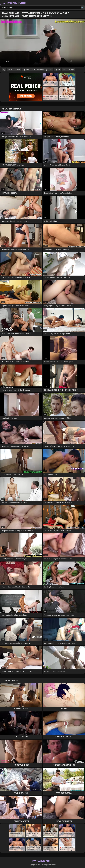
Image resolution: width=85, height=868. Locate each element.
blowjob (17, 69)
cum (64, 69)
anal (33, 69)
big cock (26, 69)
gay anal (49, 69)
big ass (58, 69)
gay (4, 69)
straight (71, 69)
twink (10, 69)
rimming (40, 69)
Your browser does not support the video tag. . (42, 43)
